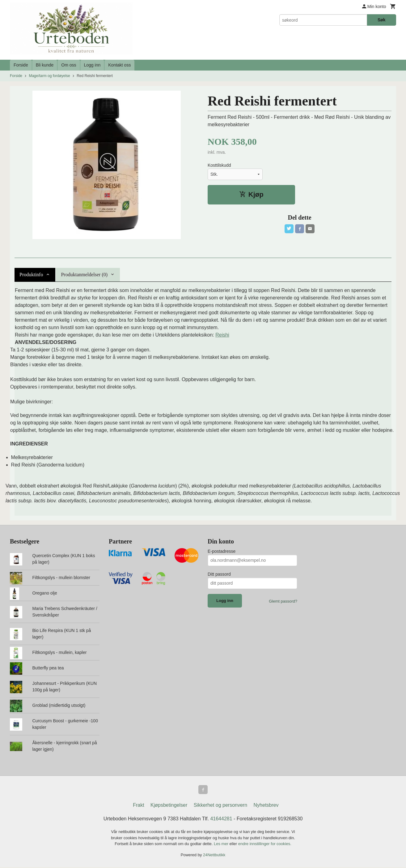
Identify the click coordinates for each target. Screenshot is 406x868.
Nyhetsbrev (266, 806)
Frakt (138, 806)
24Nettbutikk (214, 855)
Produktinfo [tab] (31, 275)
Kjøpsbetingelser (169, 806)
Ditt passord (219, 574)
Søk (382, 20)
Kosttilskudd (219, 165)
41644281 (221, 820)
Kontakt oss (119, 65)
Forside (21, 65)
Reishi (222, 335)
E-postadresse (222, 551)
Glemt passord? (283, 601)
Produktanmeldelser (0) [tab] (84, 275)
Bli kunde (45, 65)
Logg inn (92, 65)
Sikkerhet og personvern (220, 806)
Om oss (69, 65)
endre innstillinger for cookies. (265, 845)
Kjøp (251, 194)
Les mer (222, 845)
